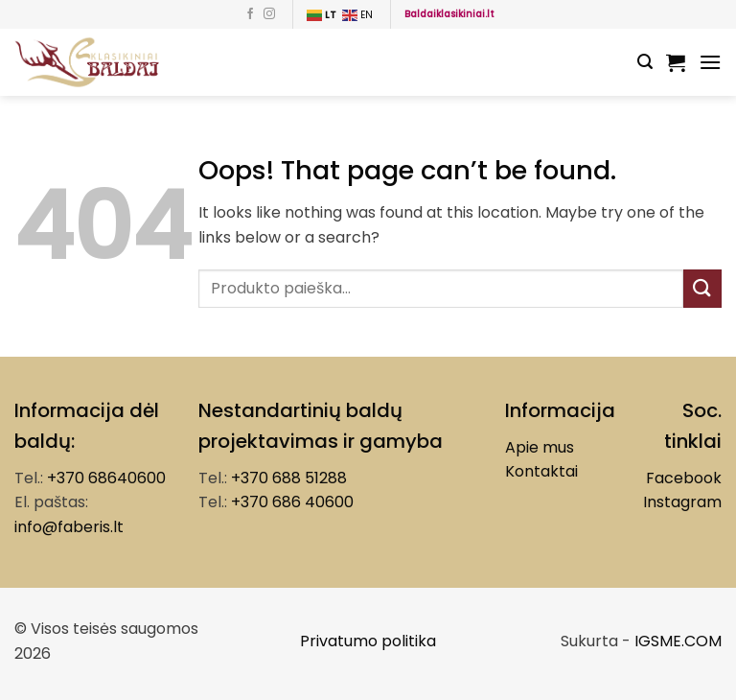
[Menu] (710, 62)
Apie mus (540, 447)
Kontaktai (541, 471)
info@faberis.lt (69, 527)
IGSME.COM (678, 641)
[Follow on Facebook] (250, 14)
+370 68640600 (106, 478)
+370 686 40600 (292, 502)
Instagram (682, 502)
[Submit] (702, 288)
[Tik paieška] (645, 62)
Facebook (684, 478)
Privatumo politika (368, 641)
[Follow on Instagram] (269, 14)
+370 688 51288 (289, 478)
